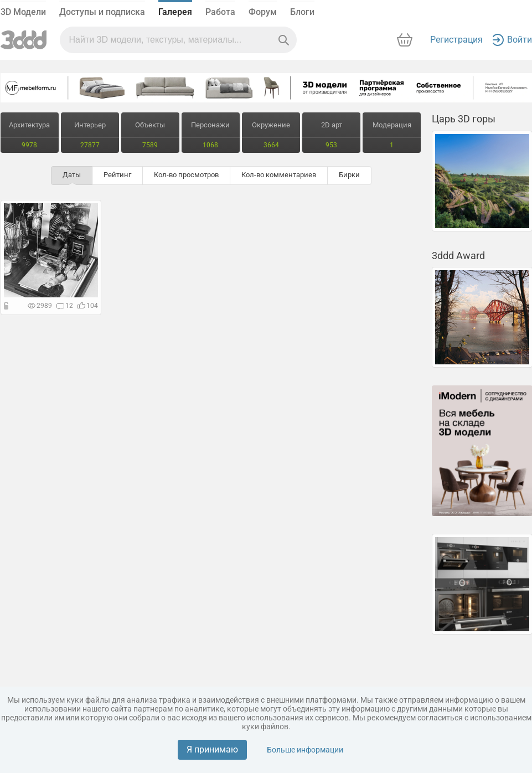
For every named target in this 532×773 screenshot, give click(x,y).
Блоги (302, 12)
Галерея (175, 12)
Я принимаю (212, 749)
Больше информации (305, 750)
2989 (40, 306)
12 (65, 306)
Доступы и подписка (102, 12)
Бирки (349, 175)
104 (88, 306)
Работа (220, 12)
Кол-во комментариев (279, 175)
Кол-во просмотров (186, 175)
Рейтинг (117, 175)
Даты (72, 175)
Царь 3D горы (464, 119)
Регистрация (456, 40)
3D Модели (23, 12)
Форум (263, 12)
